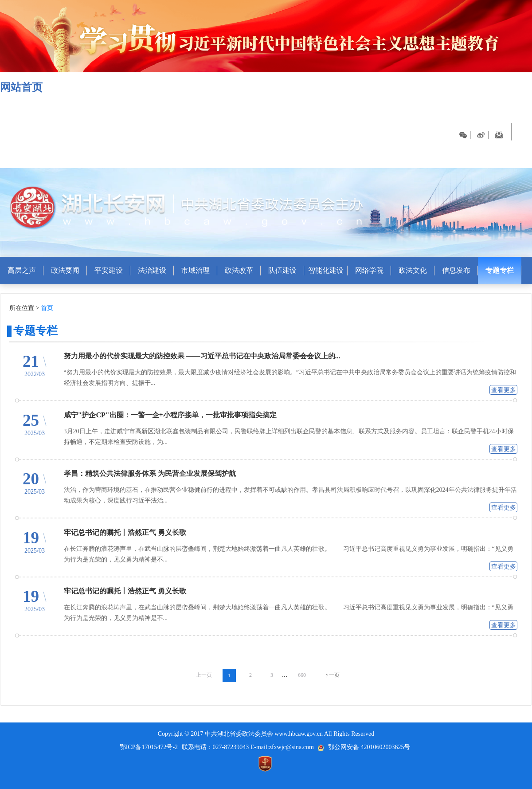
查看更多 (504, 390)
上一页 (204, 675)
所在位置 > (24, 308)
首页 (47, 308)
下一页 (332, 675)
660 (302, 675)
